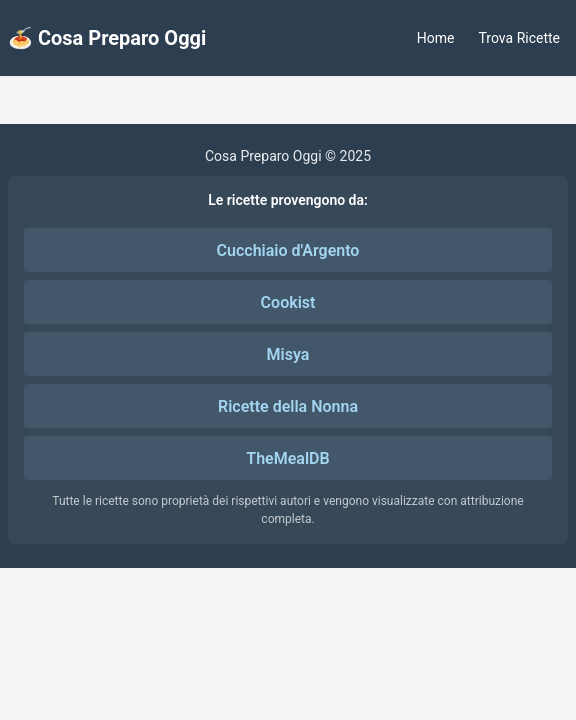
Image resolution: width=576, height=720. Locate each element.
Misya (288, 354)
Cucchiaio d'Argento (288, 250)
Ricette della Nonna (288, 406)
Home (436, 38)
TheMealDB (287, 458)
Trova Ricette (519, 38)
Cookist (288, 302)
